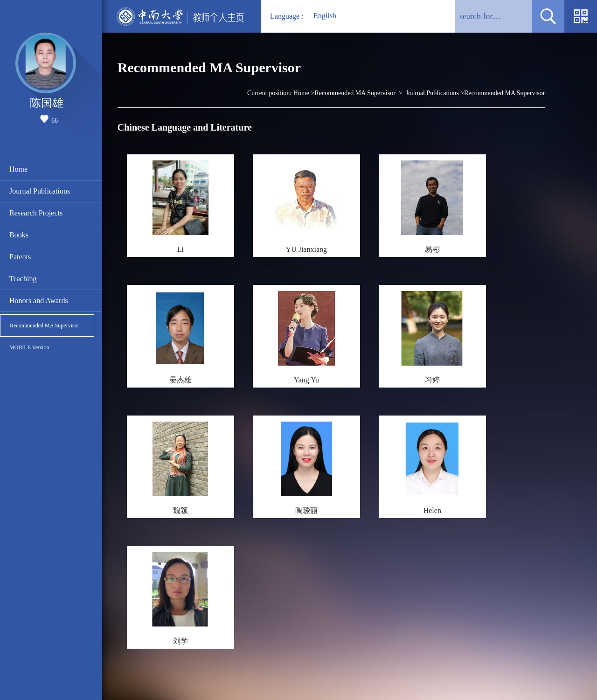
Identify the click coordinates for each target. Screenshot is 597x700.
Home (18, 169)
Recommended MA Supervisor (45, 326)
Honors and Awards (39, 301)
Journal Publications (40, 191)
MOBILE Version (29, 347)
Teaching (23, 279)
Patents (20, 257)
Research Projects (36, 213)
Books (19, 235)
